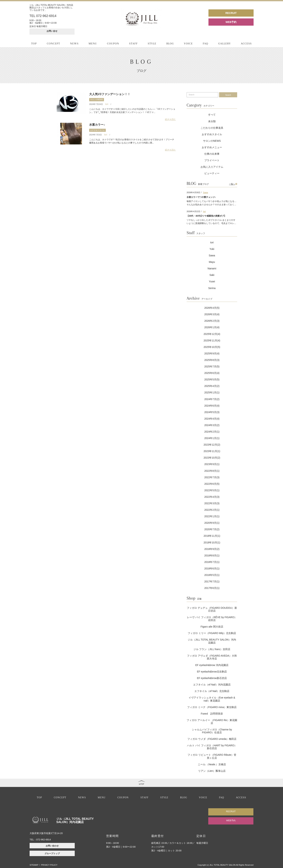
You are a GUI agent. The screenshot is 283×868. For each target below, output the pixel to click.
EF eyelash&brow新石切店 (212, 678)
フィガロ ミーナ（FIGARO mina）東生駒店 (212, 707)
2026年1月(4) (212, 327)
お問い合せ (52, 31)
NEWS (74, 44)
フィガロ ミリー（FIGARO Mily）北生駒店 (212, 633)
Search (228, 95)
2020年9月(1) (212, 523)
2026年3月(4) (212, 314)
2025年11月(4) (212, 340)
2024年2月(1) (212, 432)
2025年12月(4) (212, 334)
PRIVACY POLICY (49, 865)
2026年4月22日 (193, 211)
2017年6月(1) (212, 588)
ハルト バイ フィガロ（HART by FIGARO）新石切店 (212, 747)
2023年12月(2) (212, 445)
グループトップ (52, 854)
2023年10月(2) (212, 458)
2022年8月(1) (212, 471)
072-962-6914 (44, 840)
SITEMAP (34, 865)
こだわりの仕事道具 (212, 128)
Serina (212, 288)
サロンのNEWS (97, 100)
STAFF (133, 44)
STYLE (152, 44)
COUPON (113, 44)
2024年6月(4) (212, 406)
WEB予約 (231, 22)
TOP (34, 44)
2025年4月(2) (212, 386)
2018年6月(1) (212, 568)
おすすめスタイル (97, 130)
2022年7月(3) (212, 477)
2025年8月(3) (212, 360)
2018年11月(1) (212, 536)
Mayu (212, 262)
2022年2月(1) (212, 510)
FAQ (206, 44)
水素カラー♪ (97, 125)
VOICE (188, 44)
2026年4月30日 (193, 192)
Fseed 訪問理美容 (212, 714)
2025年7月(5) (212, 366)
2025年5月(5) (212, 379)
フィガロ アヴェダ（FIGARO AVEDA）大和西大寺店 (212, 657)
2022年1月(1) (212, 516)
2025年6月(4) (212, 373)
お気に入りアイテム (212, 167)
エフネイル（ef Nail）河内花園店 (212, 685)
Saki (212, 275)
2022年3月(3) (212, 503)
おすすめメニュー (212, 147)
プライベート (212, 160)
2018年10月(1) (212, 542)
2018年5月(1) (212, 575)
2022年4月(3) (212, 497)
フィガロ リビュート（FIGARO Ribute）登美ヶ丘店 (212, 756)
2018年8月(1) (212, 555)
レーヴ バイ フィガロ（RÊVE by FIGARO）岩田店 (212, 619)
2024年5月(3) (212, 412)
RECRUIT (231, 13)
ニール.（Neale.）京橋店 (212, 764)
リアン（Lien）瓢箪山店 (212, 771)
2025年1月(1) (212, 392)
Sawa (206, 192)
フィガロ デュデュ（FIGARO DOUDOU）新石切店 (212, 609)
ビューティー (212, 173)
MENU (93, 44)
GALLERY (224, 44)
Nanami (212, 268)
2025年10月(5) (212, 347)
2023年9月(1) (212, 464)
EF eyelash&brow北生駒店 (212, 672)
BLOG (170, 44)
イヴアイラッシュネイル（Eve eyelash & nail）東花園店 (212, 699)
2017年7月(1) (212, 581)
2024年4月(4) (212, 419)
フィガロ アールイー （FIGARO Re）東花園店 (212, 722)
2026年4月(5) (212, 308)
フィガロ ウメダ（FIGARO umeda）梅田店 (212, 739)
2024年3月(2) (212, 425)
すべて (212, 115)
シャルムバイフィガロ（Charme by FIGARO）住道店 (212, 731)
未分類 (212, 121)
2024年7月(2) (212, 399)
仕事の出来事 (212, 154)
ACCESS (246, 44)
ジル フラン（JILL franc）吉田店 (212, 649)
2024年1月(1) (212, 438)
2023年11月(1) (212, 451)
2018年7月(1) (212, 562)
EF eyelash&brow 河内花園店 (212, 665)
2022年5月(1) (212, 490)
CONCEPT (53, 44)
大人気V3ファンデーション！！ (110, 94)
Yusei (212, 281)
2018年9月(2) (212, 549)
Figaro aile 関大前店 (212, 627)
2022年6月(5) (212, 484)
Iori (107, 104)
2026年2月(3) (212, 321)
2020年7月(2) (212, 529)
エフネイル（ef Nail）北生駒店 (212, 691)
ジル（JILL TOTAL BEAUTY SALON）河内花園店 (212, 641)
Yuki (212, 249)
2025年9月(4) (212, 353)
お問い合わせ (52, 846)
